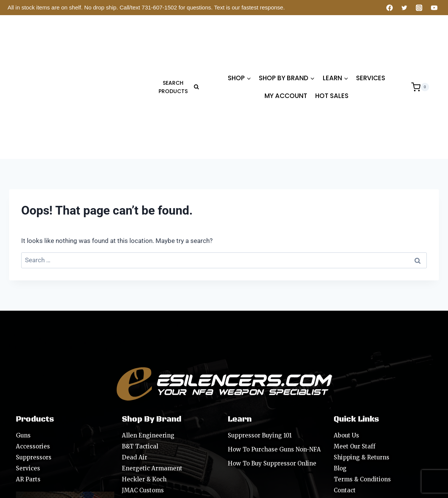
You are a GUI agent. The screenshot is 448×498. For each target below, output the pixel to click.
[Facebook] (390, 8)
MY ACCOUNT (286, 48)
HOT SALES (332, 48)
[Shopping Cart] (420, 39)
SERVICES (371, 30)
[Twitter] (404, 8)
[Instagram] (419, 8)
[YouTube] (434, 8)
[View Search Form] (177, 39)
